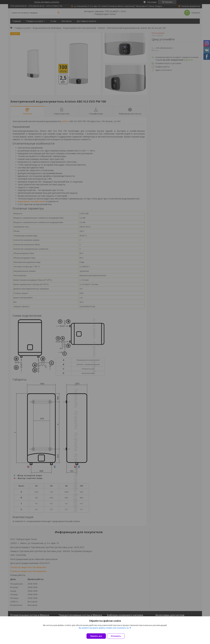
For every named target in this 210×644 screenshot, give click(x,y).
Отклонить (118, 636)
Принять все (96, 636)
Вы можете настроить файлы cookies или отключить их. (104, 630)
